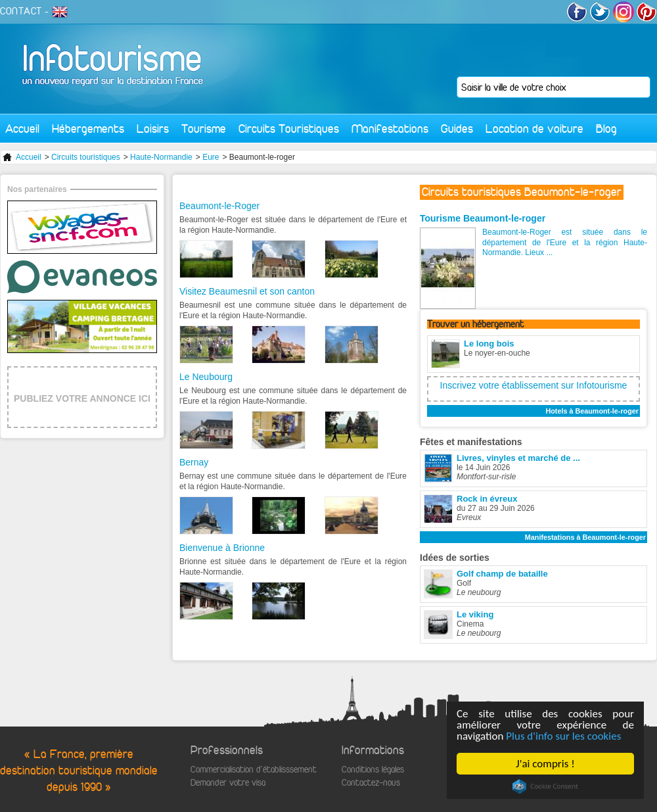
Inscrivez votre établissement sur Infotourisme (534, 385)
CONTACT (21, 11)
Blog (606, 129)
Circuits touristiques (86, 157)
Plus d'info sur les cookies (563, 736)
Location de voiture (534, 129)
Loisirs (153, 129)
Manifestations (390, 129)
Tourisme (204, 129)
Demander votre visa (228, 783)
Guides (457, 129)
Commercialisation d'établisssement (254, 770)
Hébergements (88, 129)
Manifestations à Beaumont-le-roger (585, 537)
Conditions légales (373, 770)
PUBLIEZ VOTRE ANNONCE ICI (82, 398)
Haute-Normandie (161, 157)
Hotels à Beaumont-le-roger (592, 411)
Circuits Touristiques (289, 129)
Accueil (22, 129)
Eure (211, 157)
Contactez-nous (371, 783)
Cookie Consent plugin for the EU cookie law (545, 786)
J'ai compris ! (545, 764)
